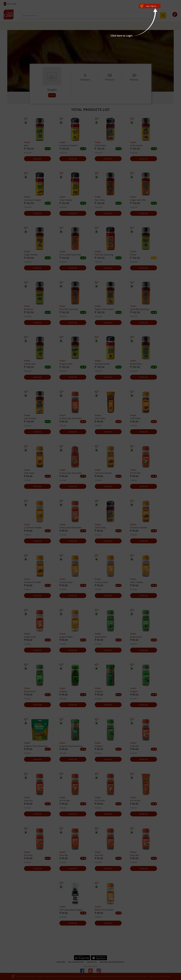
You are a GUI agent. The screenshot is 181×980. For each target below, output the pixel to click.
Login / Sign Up (151, 6)
